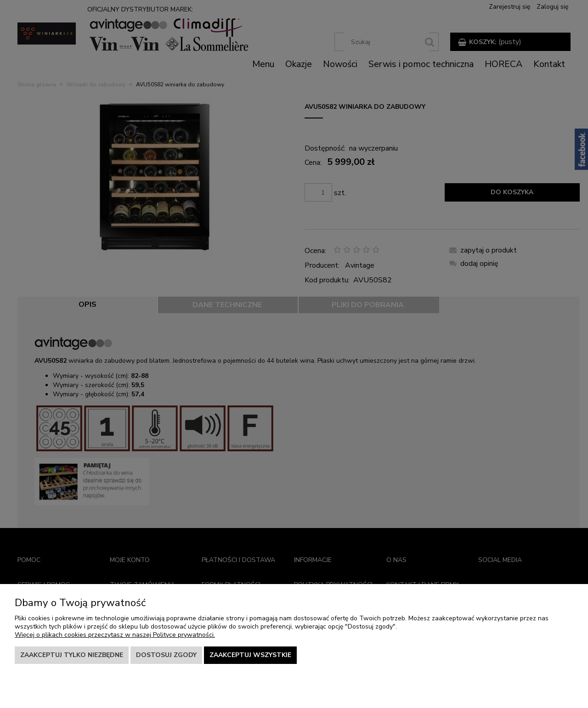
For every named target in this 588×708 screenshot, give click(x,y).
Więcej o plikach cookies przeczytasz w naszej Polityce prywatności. (115, 635)
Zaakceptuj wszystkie (250, 655)
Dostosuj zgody (166, 655)
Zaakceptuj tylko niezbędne (72, 655)
